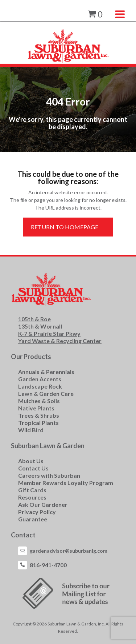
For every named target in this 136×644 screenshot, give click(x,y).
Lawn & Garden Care (46, 393)
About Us (31, 461)
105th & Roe (34, 319)
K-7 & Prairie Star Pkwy (49, 333)
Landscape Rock (40, 386)
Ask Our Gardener (43, 504)
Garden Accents (40, 379)
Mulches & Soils (39, 401)
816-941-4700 (48, 565)
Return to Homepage (65, 227)
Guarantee (33, 519)
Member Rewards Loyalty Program (66, 483)
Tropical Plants (38, 423)
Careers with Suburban (49, 475)
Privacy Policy (37, 512)
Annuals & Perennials (46, 372)
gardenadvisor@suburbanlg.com (69, 551)
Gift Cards (32, 490)
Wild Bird (31, 430)
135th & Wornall (40, 326)
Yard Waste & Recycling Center (60, 341)
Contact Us (33, 468)
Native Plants (36, 408)
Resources (32, 497)
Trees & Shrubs (39, 415)
